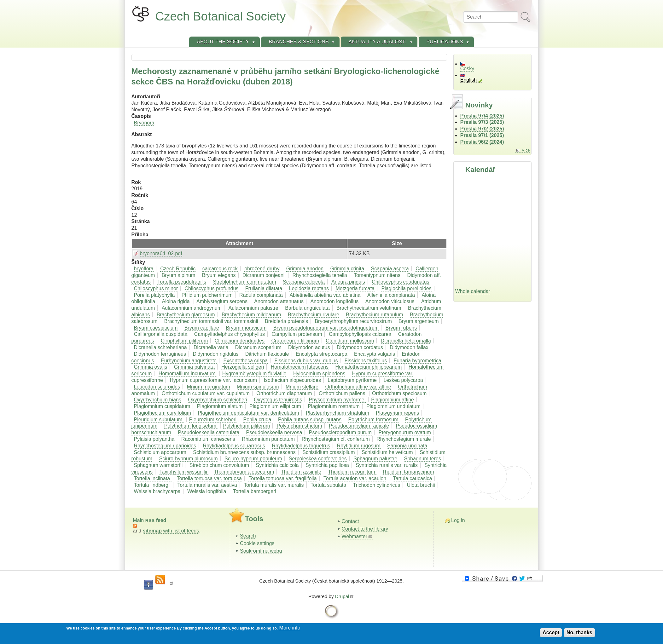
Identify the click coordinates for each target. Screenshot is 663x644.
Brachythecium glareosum (186, 315)
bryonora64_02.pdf (161, 253)
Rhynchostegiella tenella (320, 275)
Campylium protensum (297, 334)
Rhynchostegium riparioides (165, 446)
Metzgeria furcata (355, 288)
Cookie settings (257, 543)
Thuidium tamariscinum (408, 472)
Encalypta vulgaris (375, 354)
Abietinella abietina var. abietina (325, 295)
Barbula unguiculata (307, 308)
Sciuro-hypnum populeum (253, 459)
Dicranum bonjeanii (264, 275)
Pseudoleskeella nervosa (274, 432)
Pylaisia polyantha (154, 439)
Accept (551, 632)
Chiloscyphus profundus (212, 288)
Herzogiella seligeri (243, 367)
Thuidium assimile (301, 472)
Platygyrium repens (397, 413)
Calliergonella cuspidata (161, 334)
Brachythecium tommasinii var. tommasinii (211, 321)
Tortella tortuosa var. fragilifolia (282, 478)
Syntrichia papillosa (327, 465)
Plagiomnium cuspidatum (162, 406)
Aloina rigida (177, 301)
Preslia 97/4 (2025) (482, 116)
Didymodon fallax (409, 347)
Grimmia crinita (347, 269)
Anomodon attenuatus (279, 301)
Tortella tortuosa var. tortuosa (209, 478)
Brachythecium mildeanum (251, 315)
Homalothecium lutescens (300, 367)
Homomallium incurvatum (188, 374)
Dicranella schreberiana (160, 347)
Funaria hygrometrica (418, 361)
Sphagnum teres (423, 459)
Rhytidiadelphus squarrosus (234, 446)
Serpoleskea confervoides (318, 459)
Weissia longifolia (207, 491)
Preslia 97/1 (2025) (482, 135)
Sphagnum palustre (375, 459)
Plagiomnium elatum (220, 406)
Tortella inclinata (153, 478)
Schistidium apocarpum (160, 452)
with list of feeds (171, 531)
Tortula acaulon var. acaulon (355, 478)
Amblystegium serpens (222, 301)
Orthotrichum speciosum (399, 393)
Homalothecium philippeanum (368, 367)
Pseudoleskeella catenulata (209, 432)
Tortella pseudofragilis (182, 282)
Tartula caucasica (413, 478)
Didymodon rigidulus (215, 354)
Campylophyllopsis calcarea (360, 334)
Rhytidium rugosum (359, 446)
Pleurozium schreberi (213, 420)
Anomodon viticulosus (390, 301)
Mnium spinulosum (258, 387)
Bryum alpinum (179, 275)
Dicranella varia (211, 347)
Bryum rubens (401, 328)
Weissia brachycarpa (157, 491)
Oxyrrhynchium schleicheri (218, 400)
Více (526, 150)
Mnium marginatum (209, 387)
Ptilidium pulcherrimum (207, 295)
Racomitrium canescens (208, 439)
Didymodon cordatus (360, 347)
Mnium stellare (302, 387)
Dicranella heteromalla (406, 341)
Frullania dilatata (264, 288)
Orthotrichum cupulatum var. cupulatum (206, 393)
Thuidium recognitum (352, 472)
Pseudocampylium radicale (359, 426)
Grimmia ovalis (151, 367)
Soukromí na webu (261, 551)
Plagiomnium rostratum (334, 406)
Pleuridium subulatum (159, 420)
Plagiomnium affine (393, 400)
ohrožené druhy (262, 269)
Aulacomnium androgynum (192, 308)
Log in (458, 520)
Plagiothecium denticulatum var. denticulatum (248, 413)
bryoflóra (144, 269)
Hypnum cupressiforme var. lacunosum (213, 380)
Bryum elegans (219, 275)
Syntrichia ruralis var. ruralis (387, 465)
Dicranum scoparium (258, 347)
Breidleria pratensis (286, 321)
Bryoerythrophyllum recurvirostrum (354, 321)
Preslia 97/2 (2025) (482, 129)
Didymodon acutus (309, 347)
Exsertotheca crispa (245, 361)
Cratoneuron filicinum (295, 341)
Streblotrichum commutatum (245, 282)
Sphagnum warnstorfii (158, 465)
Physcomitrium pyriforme (337, 400)
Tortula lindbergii (152, 485)
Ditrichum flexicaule (267, 354)
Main (150, 520)
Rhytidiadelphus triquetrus (301, 446)
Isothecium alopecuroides (292, 380)
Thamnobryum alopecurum (244, 472)
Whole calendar (473, 291)
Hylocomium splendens (319, 374)
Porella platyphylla (154, 295)
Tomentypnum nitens (377, 275)
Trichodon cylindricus (376, 485)
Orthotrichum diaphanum (284, 393)
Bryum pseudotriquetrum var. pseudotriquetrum (326, 328)
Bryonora (144, 123)
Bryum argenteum (419, 321)
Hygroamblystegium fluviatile (254, 374)
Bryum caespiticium (156, 328)
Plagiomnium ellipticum (275, 406)
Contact (350, 521)
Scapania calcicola (304, 282)
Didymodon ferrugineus (160, 354)
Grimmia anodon (305, 269)
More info (290, 628)
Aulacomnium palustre (253, 308)
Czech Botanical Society (221, 16)
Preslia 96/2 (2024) (482, 142)
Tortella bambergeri (255, 491)
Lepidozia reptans (309, 288)
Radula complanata (261, 295)
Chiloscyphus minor (156, 288)
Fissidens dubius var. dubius (306, 361)
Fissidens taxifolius (366, 361)
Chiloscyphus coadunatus (400, 282)
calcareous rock (220, 269)
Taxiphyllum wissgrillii (184, 472)
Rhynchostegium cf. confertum (336, 439)
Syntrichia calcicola (277, 465)
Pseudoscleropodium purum (340, 432)
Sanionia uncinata (407, 446)
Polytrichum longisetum (191, 426)
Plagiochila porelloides (406, 288)
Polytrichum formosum (373, 420)
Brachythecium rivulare (314, 315)
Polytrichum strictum (299, 426)
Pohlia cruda (257, 420)
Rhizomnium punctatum (268, 439)
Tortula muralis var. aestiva (207, 485)
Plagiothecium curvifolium (163, 413)
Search (248, 536)
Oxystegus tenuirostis (278, 400)
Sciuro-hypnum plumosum (189, 459)
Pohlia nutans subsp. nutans (310, 420)
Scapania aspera (390, 269)
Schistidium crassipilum (329, 452)
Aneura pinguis (348, 282)
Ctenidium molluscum (350, 341)
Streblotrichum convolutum (219, 465)
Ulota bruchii (421, 485)
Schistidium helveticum (387, 452)
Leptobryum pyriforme (352, 380)
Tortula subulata (329, 485)
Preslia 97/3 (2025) (482, 122)
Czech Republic (178, 269)
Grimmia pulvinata (194, 367)
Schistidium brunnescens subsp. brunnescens (244, 452)
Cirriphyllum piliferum (184, 341)
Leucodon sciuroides (157, 387)
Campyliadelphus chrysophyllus (230, 334)
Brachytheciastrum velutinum (369, 308)
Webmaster (357, 536)
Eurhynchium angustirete (189, 361)
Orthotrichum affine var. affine (358, 387)
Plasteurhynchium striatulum (337, 413)
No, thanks (579, 632)
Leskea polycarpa (403, 380)
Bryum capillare (202, 328)
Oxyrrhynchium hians (158, 400)
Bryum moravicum (246, 328)
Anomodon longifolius (334, 301)
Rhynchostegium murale (404, 439)
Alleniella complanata (391, 295)
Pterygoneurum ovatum (405, 432)
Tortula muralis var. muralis (274, 485)
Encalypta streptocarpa (322, 354)
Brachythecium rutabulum (374, 315)
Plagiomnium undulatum (393, 406)
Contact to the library (365, 529)
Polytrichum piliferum (247, 426)
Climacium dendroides (240, 341)
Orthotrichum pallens (343, 393)
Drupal (345, 596)
